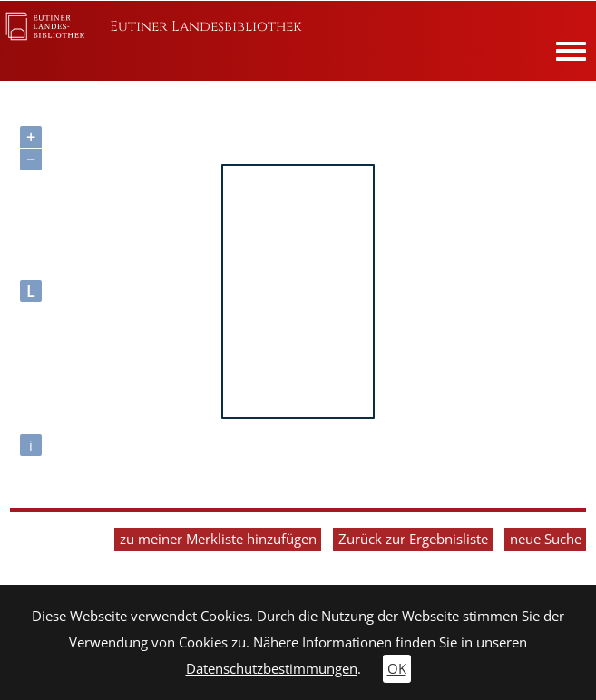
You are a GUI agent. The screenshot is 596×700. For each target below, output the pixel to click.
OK (397, 669)
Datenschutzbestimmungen (272, 669)
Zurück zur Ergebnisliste (413, 539)
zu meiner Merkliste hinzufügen (218, 539)
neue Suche (546, 539)
